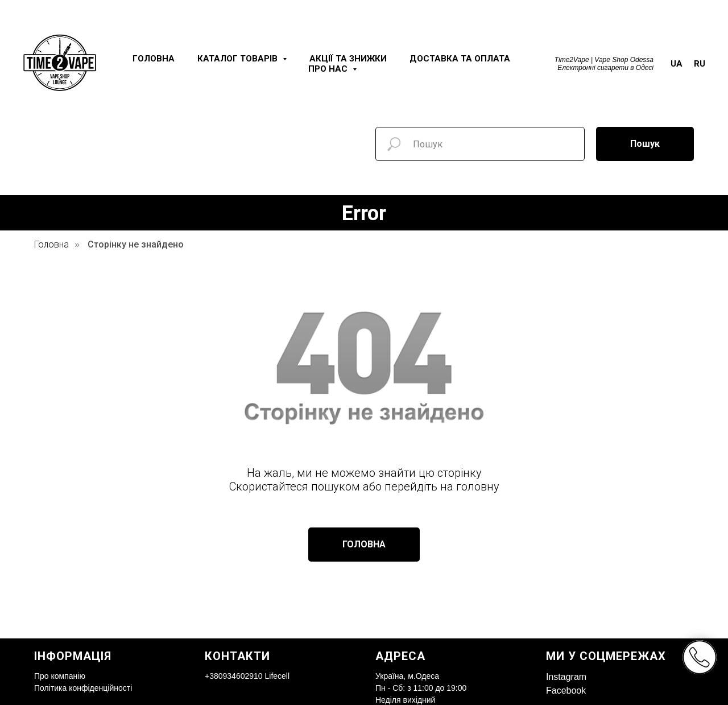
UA (677, 64)
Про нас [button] (329, 69)
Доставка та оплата (460, 59)
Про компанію (60, 676)
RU (700, 64)
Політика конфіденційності (83, 688)
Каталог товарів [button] (239, 59)
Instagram (566, 677)
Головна (154, 59)
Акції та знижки (348, 59)
